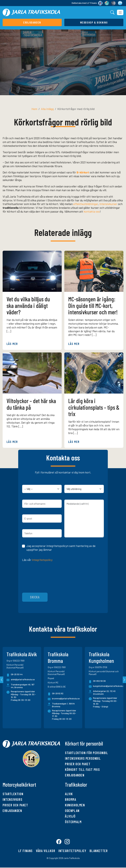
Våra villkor (46, 851)
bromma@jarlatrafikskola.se (64, 699)
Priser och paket (78, 764)
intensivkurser (108, 204)
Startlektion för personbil (87, 753)
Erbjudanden (75, 775)
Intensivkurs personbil (83, 758)
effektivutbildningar (86, 204)
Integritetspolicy (42, 560)
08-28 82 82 (56, 694)
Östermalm (73, 822)
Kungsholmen (75, 805)
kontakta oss (92, 211)
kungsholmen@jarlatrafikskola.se (107, 687)
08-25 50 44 (15, 675)
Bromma (71, 799)
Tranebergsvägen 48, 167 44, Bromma (23, 686)
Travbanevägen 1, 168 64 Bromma (63, 705)
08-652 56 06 (97, 681)
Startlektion (13, 794)
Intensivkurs (12, 799)
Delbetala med (87, 3)
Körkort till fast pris (82, 770)
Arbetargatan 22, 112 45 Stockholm (104, 693)
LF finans (26, 851)
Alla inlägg (47, 109)
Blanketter (99, 851)
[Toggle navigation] (120, 12)
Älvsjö (70, 816)
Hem (34, 109)
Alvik (69, 794)
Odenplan (72, 811)
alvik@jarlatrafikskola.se (21, 680)
